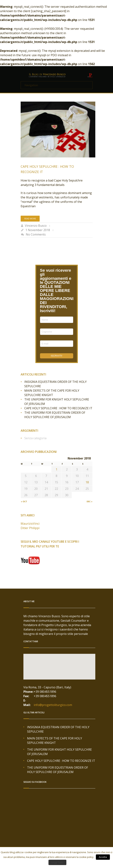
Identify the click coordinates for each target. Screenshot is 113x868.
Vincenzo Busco (36, 226)
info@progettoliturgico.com (53, 705)
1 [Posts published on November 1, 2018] (56, 469)
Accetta (103, 857)
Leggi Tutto (57, 862)
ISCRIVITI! (56, 356)
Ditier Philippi (30, 528)
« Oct (24, 501)
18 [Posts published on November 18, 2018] (87, 482)
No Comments (36, 234)
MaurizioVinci (30, 524)
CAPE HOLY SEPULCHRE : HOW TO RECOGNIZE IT (58, 408)
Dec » (89, 501)
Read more (30, 219)
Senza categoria (35, 438)
